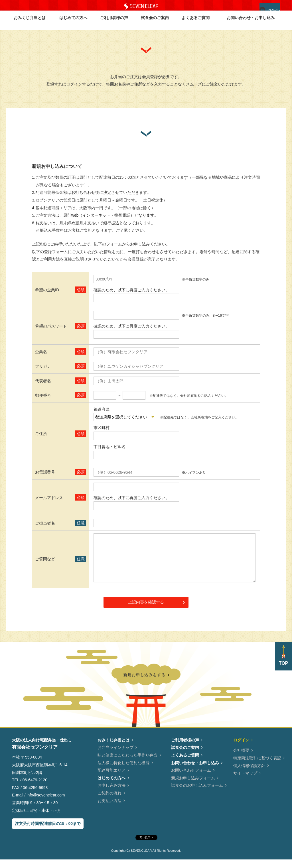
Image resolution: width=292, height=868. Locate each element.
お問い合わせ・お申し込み (251, 23)
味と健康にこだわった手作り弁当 (127, 764)
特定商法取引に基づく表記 (257, 767)
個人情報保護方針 (249, 774)
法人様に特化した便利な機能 (123, 771)
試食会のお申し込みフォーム (197, 794)
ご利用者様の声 (114, 23)
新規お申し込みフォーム (193, 786)
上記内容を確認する (146, 611)
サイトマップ (245, 782)
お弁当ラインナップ (115, 756)
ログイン (266, 9)
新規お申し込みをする (144, 682)
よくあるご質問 (196, 23)
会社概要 (241, 759)
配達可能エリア (111, 779)
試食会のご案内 (155, 23)
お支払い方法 (109, 809)
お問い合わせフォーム (191, 779)
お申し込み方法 (111, 794)
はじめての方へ (73, 23)
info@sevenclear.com (136, 487)
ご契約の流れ (109, 802)
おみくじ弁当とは (30, 23)
